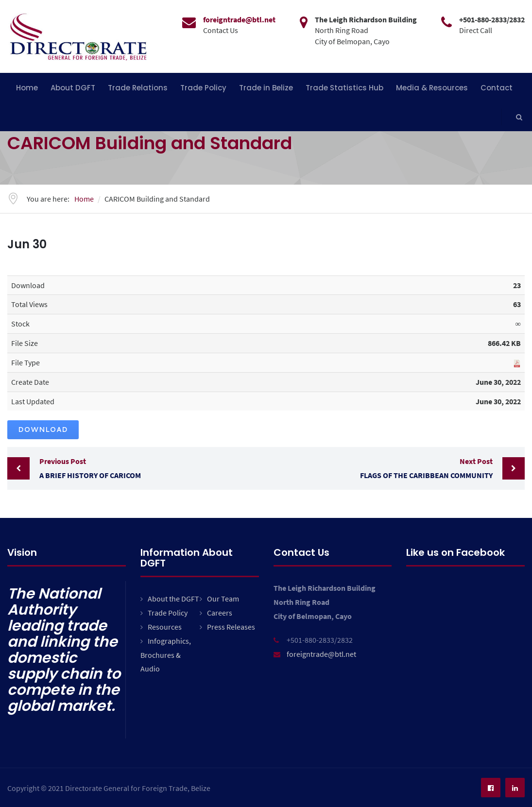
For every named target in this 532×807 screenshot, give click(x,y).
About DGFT (73, 88)
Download (43, 429)
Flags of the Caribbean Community (382, 467)
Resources (165, 627)
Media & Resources (432, 88)
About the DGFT (173, 599)
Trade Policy (203, 88)
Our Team (223, 599)
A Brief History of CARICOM (150, 467)
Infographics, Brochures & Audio (166, 655)
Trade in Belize (266, 88)
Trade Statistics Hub (344, 88)
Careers (220, 613)
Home (27, 88)
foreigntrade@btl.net (321, 654)
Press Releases (231, 627)
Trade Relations (138, 88)
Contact (497, 88)
